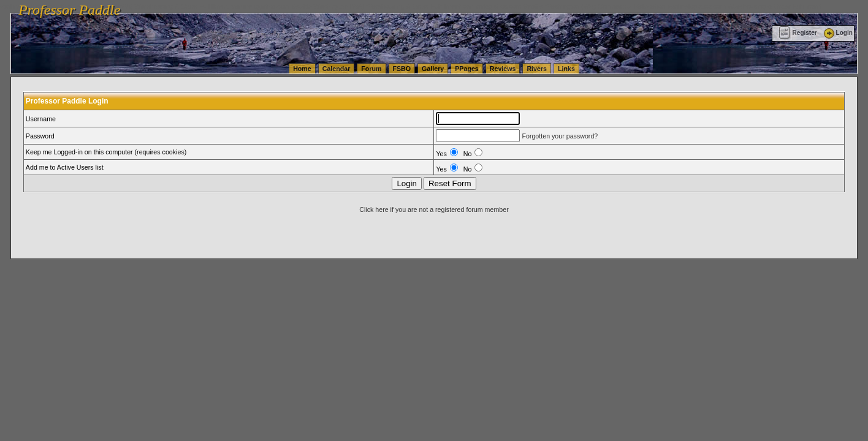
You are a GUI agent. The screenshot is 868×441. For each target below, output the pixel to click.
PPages (467, 69)
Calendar (337, 69)
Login (837, 33)
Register (798, 33)
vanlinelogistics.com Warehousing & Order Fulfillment (745, 6)
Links (566, 69)
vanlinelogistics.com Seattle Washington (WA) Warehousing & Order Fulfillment (346, 6)
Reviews (503, 69)
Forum (371, 69)
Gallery (433, 69)
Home (302, 69)
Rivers (537, 69)
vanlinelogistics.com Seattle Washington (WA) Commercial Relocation (564, 6)
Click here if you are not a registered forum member (434, 209)
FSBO (402, 69)
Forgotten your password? (560, 136)
